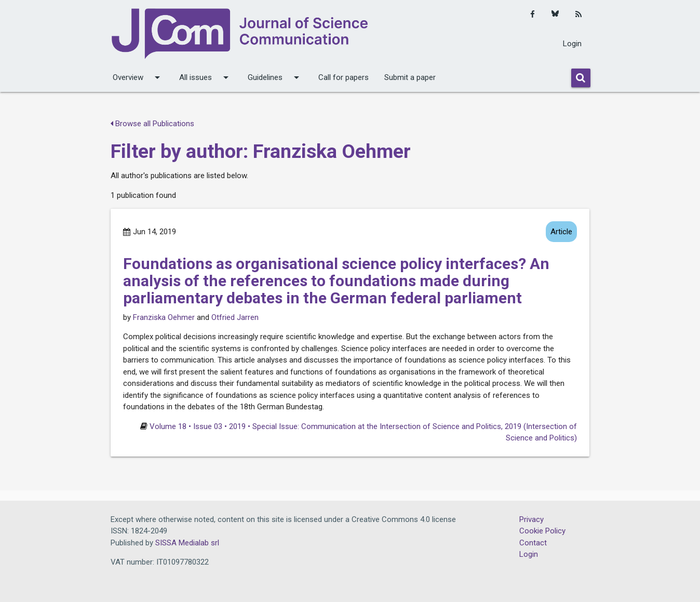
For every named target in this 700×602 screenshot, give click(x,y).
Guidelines (275, 77)
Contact (533, 543)
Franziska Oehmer (164, 317)
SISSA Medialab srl (187, 543)
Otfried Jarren (235, 317)
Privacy (531, 519)
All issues (206, 77)
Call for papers (344, 77)
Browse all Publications (152, 124)
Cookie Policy (542, 531)
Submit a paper (410, 77)
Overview (138, 77)
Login (572, 44)
